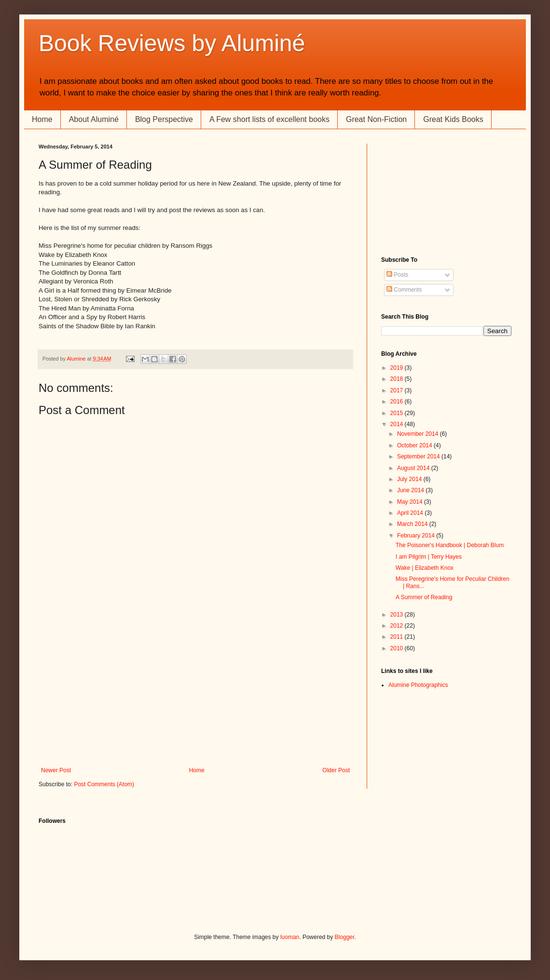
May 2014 (411, 502)
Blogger (345, 937)
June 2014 (411, 490)
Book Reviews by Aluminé (172, 43)
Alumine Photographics (418, 685)
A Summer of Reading (424, 597)
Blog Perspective (164, 119)
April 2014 (411, 513)
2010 (398, 648)
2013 (398, 615)
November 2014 (419, 434)
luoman (290, 937)
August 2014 (414, 468)
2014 (398, 424)
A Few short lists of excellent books (269, 119)
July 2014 (410, 479)
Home (42, 119)
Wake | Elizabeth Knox (425, 568)
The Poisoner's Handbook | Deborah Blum (450, 545)
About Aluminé (94, 119)
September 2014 (419, 456)
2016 (398, 402)
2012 (398, 626)
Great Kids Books (453, 119)
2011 (398, 637)
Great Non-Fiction (376, 119)
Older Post (336, 770)
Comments (404, 290)
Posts (397, 275)
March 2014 (413, 524)
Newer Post (56, 770)
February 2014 (417, 536)
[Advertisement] (195, 695)
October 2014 (415, 445)
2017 (398, 390)
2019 (398, 368)
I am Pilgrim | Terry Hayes (429, 557)
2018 (398, 379)
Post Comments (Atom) (104, 784)
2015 (398, 413)
